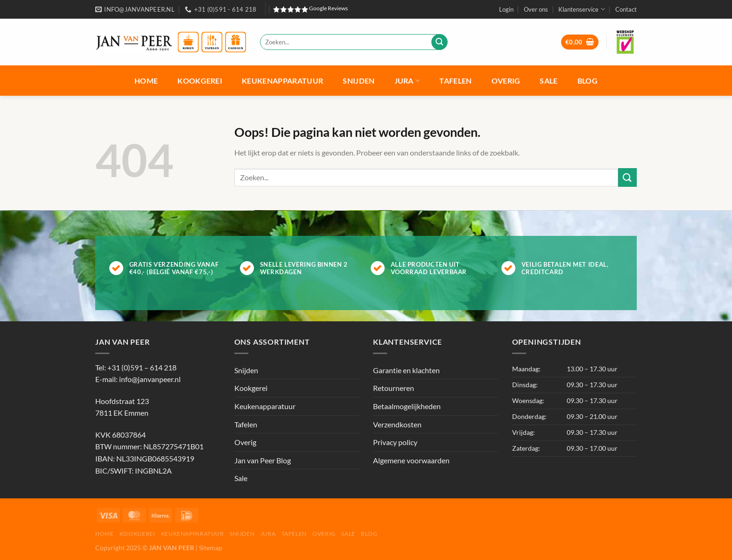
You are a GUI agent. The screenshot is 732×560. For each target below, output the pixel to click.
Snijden (359, 81)
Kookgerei (200, 81)
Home (146, 81)
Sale (549, 81)
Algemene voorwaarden (411, 460)
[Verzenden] (439, 42)
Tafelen (455, 81)
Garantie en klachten (406, 370)
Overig (506, 81)
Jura (407, 81)
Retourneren (394, 388)
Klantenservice (581, 9)
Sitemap (211, 548)
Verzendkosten (397, 424)
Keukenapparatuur (282, 81)
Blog (588, 81)
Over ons (536, 9)
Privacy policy (395, 442)
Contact (626, 9)
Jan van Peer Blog (263, 460)
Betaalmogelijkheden (407, 406)
